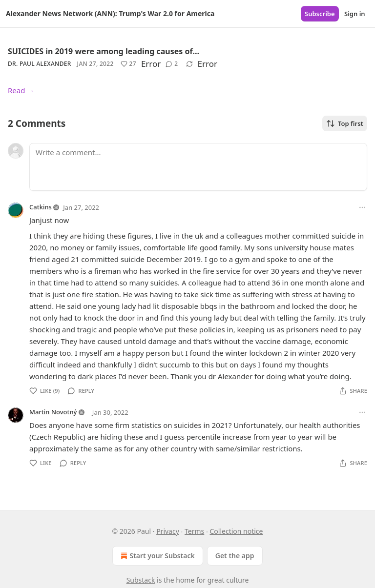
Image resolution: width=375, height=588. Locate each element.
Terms (194, 531)
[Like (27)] (128, 64)
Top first (345, 123)
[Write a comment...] (198, 167)
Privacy (168, 531)
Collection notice (236, 531)
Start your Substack (156, 556)
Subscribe (320, 14)
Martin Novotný (53, 412)
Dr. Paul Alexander (40, 64)
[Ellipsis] (362, 207)
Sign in (355, 14)
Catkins (41, 207)
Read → (21, 90)
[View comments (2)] (172, 64)
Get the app (235, 556)
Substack (141, 580)
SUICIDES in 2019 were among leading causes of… (104, 51)
